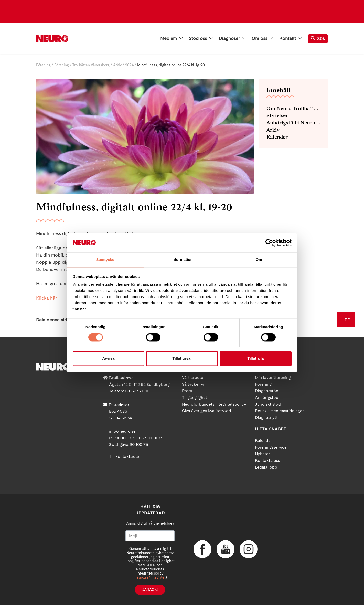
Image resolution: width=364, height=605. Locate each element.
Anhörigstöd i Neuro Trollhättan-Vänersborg (293, 123)
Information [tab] (182, 260)
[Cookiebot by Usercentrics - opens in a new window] (269, 243)
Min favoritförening (273, 378)
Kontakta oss (267, 460)
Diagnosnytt (266, 417)
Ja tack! (150, 590)
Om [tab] (259, 260)
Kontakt (291, 38)
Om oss (262, 38)
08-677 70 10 (137, 391)
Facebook (202, 549)
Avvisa (109, 359)
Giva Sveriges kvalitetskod (207, 411)
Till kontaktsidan (125, 456)
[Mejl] (150, 536)
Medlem (172, 38)
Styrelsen (278, 115)
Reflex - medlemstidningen (280, 411)
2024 (129, 65)
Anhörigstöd (267, 397)
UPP (346, 320)
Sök (318, 39)
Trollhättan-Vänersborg (91, 65)
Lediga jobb (266, 467)
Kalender (277, 137)
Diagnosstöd (267, 391)
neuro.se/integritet (150, 577)
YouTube (226, 549)
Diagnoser (232, 38)
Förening (43, 65)
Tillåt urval (182, 359)
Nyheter (263, 454)
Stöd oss (201, 38)
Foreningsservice (271, 447)
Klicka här (46, 298)
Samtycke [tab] (105, 260)
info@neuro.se (122, 431)
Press (187, 391)
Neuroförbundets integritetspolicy (214, 404)
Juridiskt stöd (268, 404)
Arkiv (117, 65)
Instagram (249, 549)
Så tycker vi (193, 384)
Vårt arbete (193, 378)
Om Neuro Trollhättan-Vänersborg (293, 108)
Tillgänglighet (195, 397)
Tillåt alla (256, 359)
